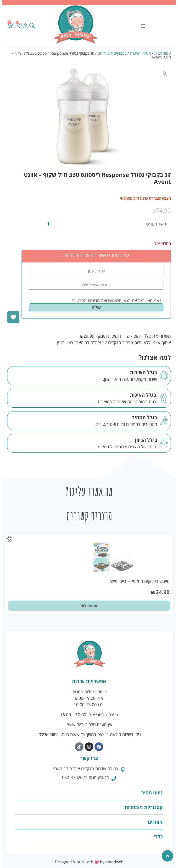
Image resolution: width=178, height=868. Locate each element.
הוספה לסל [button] (89, 606)
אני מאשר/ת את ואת (118, 301)
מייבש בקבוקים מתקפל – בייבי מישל (139, 581)
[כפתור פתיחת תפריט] (143, 26)
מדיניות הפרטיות (86, 301)
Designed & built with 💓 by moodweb (89, 862)
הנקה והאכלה (140, 53)
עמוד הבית (163, 53)
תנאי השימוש (119, 301)
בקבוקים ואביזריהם (112, 53)
